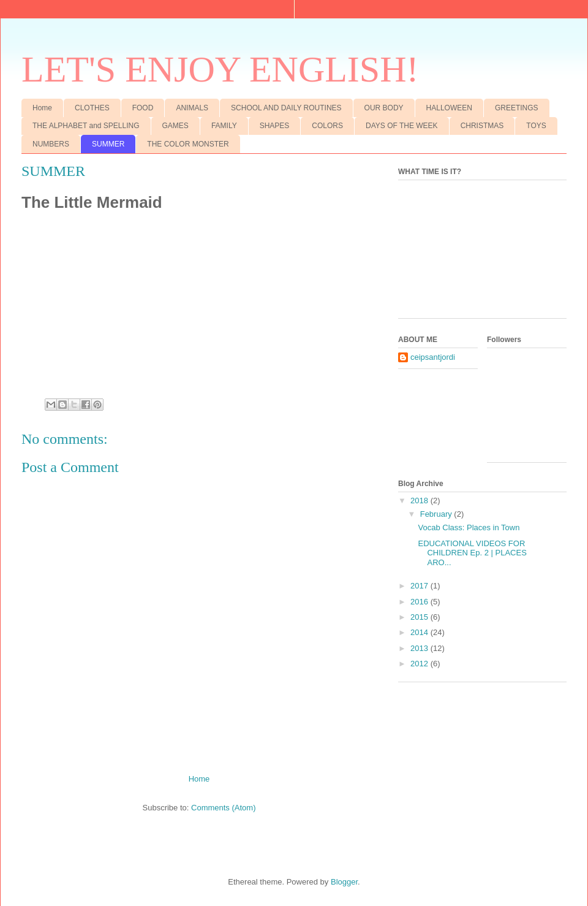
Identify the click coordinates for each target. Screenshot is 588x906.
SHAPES (275, 126)
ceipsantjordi (433, 357)
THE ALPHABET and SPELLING (86, 126)
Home (42, 108)
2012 (420, 664)
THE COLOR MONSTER (188, 144)
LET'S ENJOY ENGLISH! (220, 69)
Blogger (344, 882)
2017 (420, 586)
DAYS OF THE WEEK (402, 126)
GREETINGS (517, 108)
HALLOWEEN (449, 108)
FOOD (143, 108)
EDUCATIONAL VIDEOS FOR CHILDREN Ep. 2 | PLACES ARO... (472, 553)
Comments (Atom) (223, 808)
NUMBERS (51, 144)
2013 (420, 648)
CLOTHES (92, 108)
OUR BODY (384, 108)
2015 (420, 617)
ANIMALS (192, 108)
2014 (420, 632)
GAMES (175, 126)
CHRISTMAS (482, 126)
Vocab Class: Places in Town (469, 527)
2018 (420, 501)
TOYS (536, 126)
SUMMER (108, 144)
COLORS (327, 126)
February (437, 514)
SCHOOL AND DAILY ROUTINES (286, 108)
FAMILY (224, 126)
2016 (420, 602)
